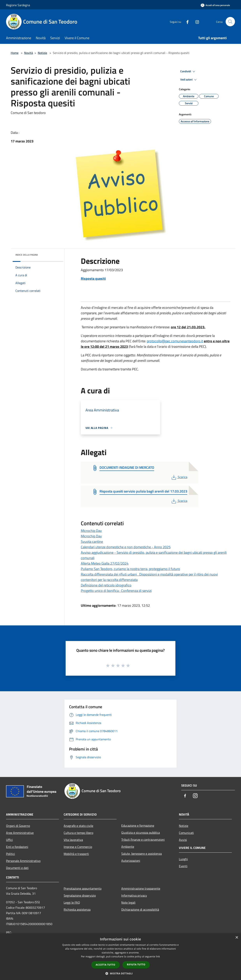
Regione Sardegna (18, 5)
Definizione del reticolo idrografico (106, 585)
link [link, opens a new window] (158, 957)
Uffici (9, 840)
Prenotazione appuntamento (83, 888)
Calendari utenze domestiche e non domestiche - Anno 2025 (126, 547)
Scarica (179, 477)
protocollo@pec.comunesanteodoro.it (175, 341)
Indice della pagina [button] (27, 255)
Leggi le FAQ (72, 902)
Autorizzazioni (131, 861)
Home (15, 53)
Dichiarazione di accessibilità (140, 909)
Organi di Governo (18, 826)
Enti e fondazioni (17, 847)
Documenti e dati (17, 868)
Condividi (188, 72)
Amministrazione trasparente (141, 888)
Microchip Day (91, 531)
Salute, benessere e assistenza (142, 854)
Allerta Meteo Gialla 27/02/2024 (105, 563)
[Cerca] (230, 22)
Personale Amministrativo (23, 861)
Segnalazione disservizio (80, 895)
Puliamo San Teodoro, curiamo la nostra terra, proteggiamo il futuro (130, 569)
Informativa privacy (134, 895)
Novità (29, 53)
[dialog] (120, 957)
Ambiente (128, 847)
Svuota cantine (92, 542)
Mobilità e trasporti (76, 854)
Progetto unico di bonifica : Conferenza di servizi (116, 591)
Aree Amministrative (20, 833)
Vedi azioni (189, 80)
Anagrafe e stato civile (78, 826)
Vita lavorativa (73, 840)
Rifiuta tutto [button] (136, 965)
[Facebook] (186, 22)
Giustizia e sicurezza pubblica (141, 833)
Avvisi (183, 840)
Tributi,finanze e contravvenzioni (143, 840)
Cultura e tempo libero (78, 833)
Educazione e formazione (138, 825)
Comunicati (186, 833)
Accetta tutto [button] (106, 965)
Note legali (128, 902)
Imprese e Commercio (78, 847)
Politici (11, 854)
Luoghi (183, 859)
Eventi (183, 866)
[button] (120, 973)
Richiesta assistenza (77, 909)
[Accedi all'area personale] (215, 5)
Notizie (42, 53)
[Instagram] (196, 22)
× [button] (237, 938)
